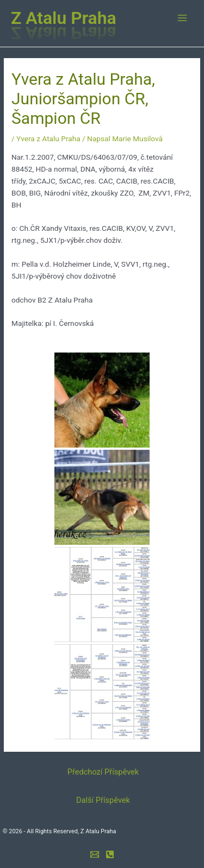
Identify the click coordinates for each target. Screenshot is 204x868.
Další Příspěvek (103, 800)
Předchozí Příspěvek (103, 772)
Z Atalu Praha (64, 18)
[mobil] (110, 854)
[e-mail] (95, 854)
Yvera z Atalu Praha (48, 139)
